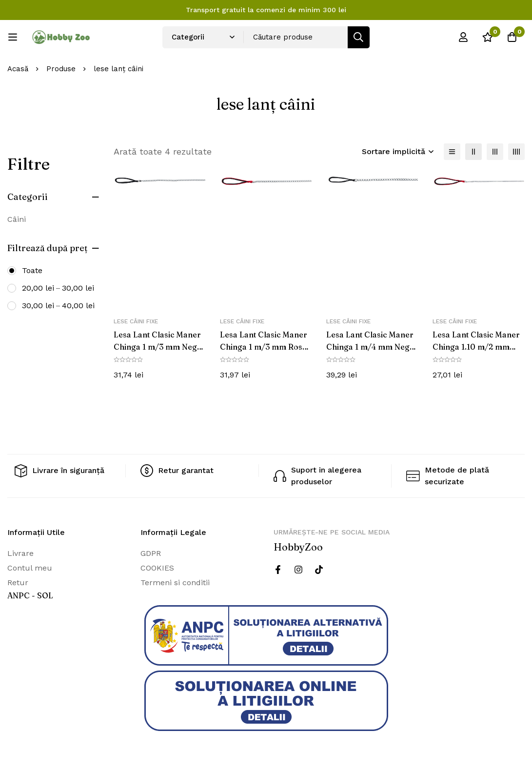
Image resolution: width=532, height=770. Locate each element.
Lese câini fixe (136, 321)
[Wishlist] (488, 37)
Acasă (18, 69)
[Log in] (463, 37)
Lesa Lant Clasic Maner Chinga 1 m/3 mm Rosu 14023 (264, 346)
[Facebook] (278, 569)
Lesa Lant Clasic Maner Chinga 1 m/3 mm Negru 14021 (159, 346)
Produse (61, 69)
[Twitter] (319, 569)
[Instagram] (298, 569)
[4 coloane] (516, 152)
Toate (32, 270)
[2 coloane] (473, 152)
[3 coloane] (495, 152)
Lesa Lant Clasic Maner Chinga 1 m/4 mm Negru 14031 (372, 346)
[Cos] (512, 37)
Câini (17, 219)
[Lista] (452, 152)
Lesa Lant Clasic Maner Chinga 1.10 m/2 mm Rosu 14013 (476, 346)
